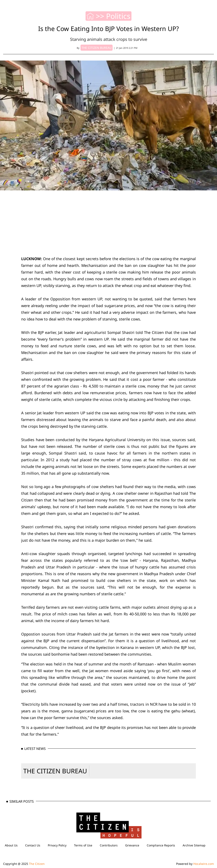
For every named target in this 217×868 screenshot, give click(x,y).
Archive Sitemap (194, 845)
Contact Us (33, 845)
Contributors (109, 845)
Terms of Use (83, 845)
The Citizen (37, 864)
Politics (118, 16)
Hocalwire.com (204, 864)
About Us (11, 845)
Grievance (132, 845)
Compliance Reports (161, 845)
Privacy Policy (57, 845)
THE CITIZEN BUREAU (55, 771)
